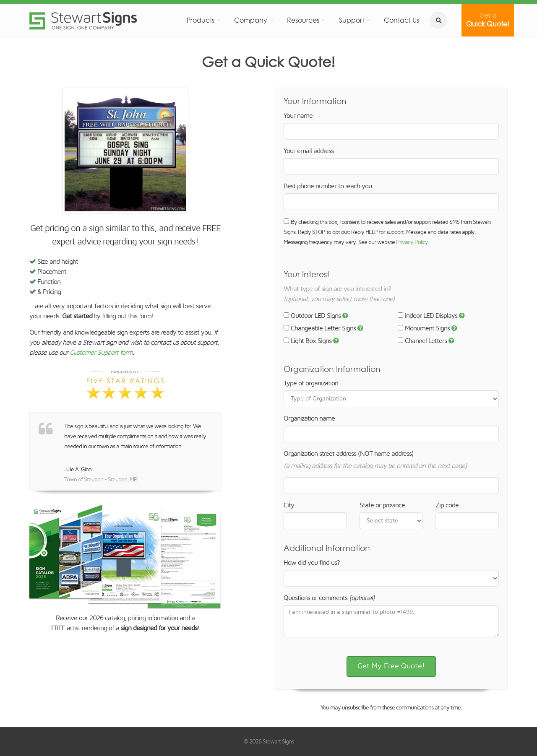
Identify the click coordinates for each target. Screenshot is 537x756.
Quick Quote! (488, 20)
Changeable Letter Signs (320, 328)
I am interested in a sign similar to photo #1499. (391, 621)
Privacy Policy (412, 242)
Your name (298, 116)
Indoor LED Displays (428, 316)
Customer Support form (101, 353)
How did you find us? (312, 563)
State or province (382, 505)
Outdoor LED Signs (312, 316)
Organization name (309, 418)
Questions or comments (329, 598)
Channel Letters (422, 341)
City (289, 505)
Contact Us (401, 20)
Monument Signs (424, 328)
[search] (438, 20)
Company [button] (251, 20)
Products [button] (201, 20)
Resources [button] (303, 20)
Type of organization (311, 383)
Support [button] (352, 20)
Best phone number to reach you (328, 186)
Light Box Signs (308, 341)
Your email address (309, 151)
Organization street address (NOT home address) (349, 454)
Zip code (447, 505)
